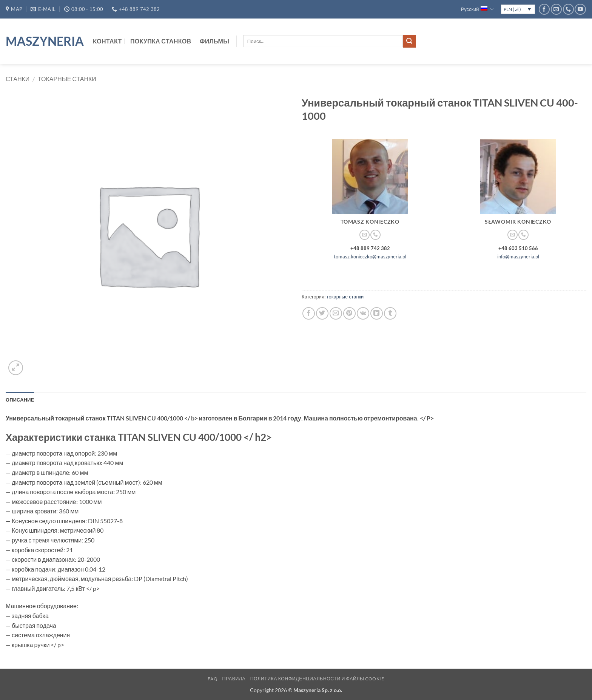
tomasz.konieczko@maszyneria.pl (370, 257)
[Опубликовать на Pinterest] (349, 313)
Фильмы (214, 41)
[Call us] (568, 9)
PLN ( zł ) (512, 9)
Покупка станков (161, 41)
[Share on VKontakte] (363, 313)
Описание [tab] (20, 400)
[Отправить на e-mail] (556, 9)
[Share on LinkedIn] (377, 313)
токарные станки (67, 79)
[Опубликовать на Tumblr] (390, 313)
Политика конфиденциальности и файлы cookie (317, 679)
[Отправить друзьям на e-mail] (336, 313)
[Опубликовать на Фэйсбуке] (309, 313)
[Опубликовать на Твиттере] (322, 313)
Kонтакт (107, 41)
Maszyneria (43, 41)
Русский (477, 9)
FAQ (213, 679)
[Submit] (409, 41)
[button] (16, 368)
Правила (234, 679)
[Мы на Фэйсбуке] (544, 9)
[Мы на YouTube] (580, 9)
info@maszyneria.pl (518, 257)
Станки (18, 79)
